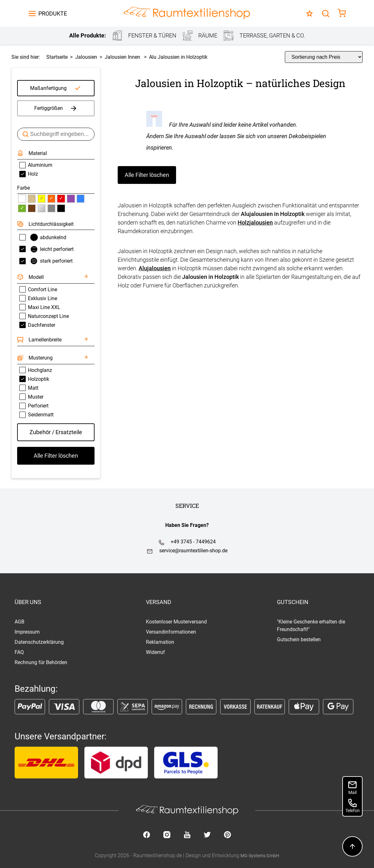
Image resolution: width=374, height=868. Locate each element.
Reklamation (160, 642)
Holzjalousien (255, 222)
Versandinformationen (171, 632)
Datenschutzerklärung (39, 642)
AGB (20, 622)
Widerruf (155, 652)
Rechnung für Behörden (41, 662)
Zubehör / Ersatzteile (56, 432)
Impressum (27, 632)
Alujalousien (155, 268)
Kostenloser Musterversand (176, 622)
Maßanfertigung (48, 88)
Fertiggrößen (56, 108)
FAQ (19, 652)
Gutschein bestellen (299, 639)
